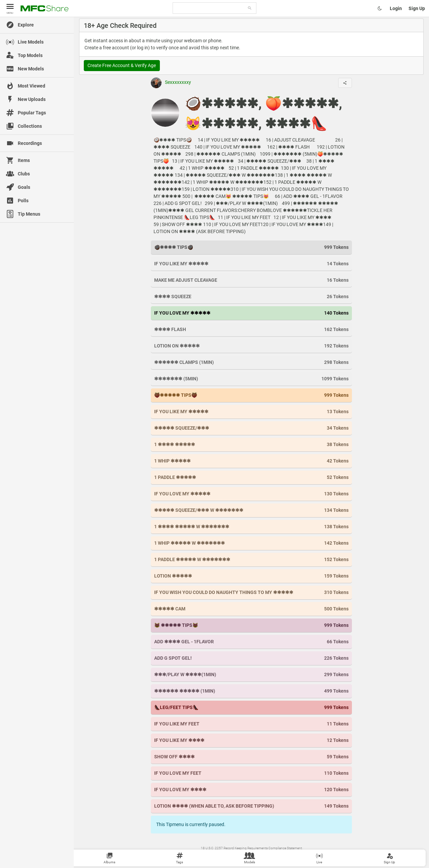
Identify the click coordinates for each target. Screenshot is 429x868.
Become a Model (311, 855)
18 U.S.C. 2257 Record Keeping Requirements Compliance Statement (251, 848)
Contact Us (238, 855)
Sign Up (417, 8)
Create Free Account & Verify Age (122, 65)
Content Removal (262, 855)
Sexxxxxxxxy (171, 82)
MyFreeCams (287, 855)
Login (396, 8)
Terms (223, 855)
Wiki (213, 855)
